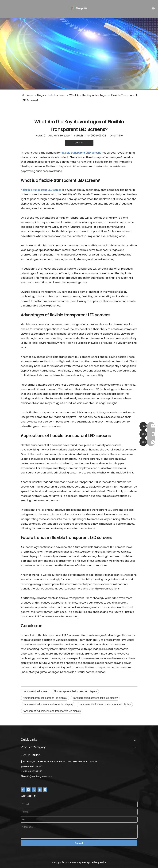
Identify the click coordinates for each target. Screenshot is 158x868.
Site (120, 136)
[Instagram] (45, 790)
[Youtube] (40, 790)
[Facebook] (23, 790)
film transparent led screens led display (45, 698)
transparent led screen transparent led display (105, 704)
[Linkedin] (28, 790)
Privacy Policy (99, 862)
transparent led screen (36, 691)
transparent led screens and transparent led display (52, 711)
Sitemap (85, 862)
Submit (79, 843)
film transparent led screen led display (75, 691)
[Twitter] (34, 790)
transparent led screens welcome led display (48, 704)
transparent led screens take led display (95, 698)
